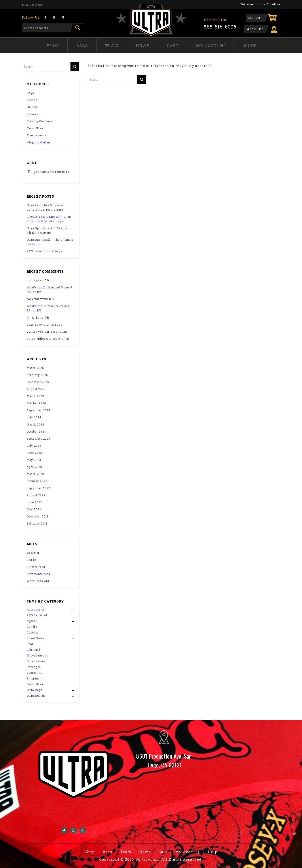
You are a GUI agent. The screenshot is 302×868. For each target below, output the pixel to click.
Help (213, 852)
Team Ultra (35, 128)
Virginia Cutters (39, 142)
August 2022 (36, 495)
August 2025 (36, 389)
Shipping (33, 678)
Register (33, 553)
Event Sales (36, 638)
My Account (211, 46)
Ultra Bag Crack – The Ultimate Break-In (50, 242)
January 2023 (37, 481)
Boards (32, 100)
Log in (31, 560)
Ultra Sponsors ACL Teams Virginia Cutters (47, 230)
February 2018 (37, 523)
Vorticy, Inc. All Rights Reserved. (169, 859)
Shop (53, 46)
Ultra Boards (36, 696)
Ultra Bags (35, 690)
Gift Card (34, 650)
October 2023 (36, 431)
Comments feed (39, 574)
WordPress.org (38, 581)
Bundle (32, 627)
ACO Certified (37, 615)
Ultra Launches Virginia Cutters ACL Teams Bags (45, 207)
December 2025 (38, 382)
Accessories (36, 609)
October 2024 (36, 403)
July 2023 (34, 446)
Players (32, 114)
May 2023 (34, 460)
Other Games (36, 661)
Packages (34, 667)
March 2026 (35, 368)
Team (112, 46)
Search (77, 28)
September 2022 (39, 488)
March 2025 (35, 396)
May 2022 (34, 509)
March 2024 (36, 424)
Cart (173, 46)
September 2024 (39, 410)
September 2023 (39, 439)
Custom (32, 632)
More (250, 46)
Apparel (32, 621)
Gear (30, 644)
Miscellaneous (38, 655)
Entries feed (36, 567)
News (143, 46)
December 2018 (38, 516)
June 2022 (34, 502)
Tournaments (37, 135)
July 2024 (34, 417)
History (32, 107)
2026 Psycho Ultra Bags (45, 251)
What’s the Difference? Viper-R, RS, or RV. (50, 290)
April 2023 (34, 467)
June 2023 (34, 453)
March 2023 (35, 474)
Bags (82, 46)
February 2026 (37, 375)
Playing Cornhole (40, 121)
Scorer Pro (35, 673)
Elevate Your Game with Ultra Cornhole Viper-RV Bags (49, 219)
